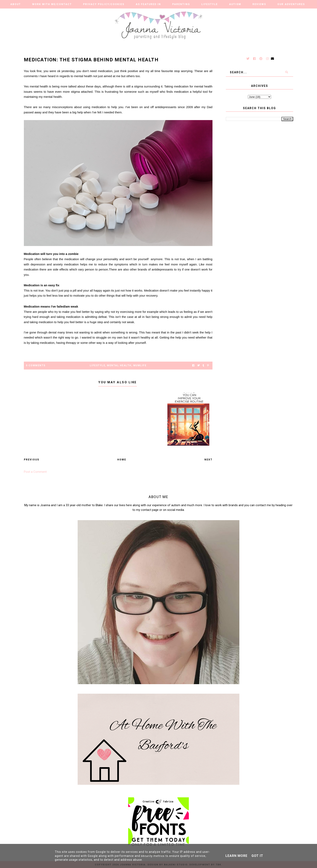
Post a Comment (35, 472)
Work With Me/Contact (52, 4)
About (16, 4)
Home (122, 460)
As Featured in (148, 4)
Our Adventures (291, 4)
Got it (257, 856)
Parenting (181, 4)
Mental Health (119, 365)
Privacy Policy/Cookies (104, 4)
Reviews (259, 4)
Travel (145, 12)
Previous (32, 460)
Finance (169, 12)
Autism (235, 4)
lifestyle (98, 365)
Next (208, 460)
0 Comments (36, 365)
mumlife (140, 365)
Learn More (236, 856)
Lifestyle (210, 4)
